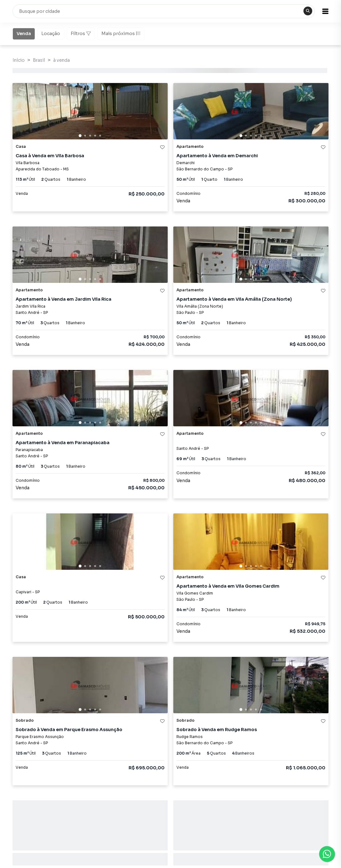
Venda (24, 33)
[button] (325, 11)
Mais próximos (121, 34)
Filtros (81, 34)
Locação (51, 33)
